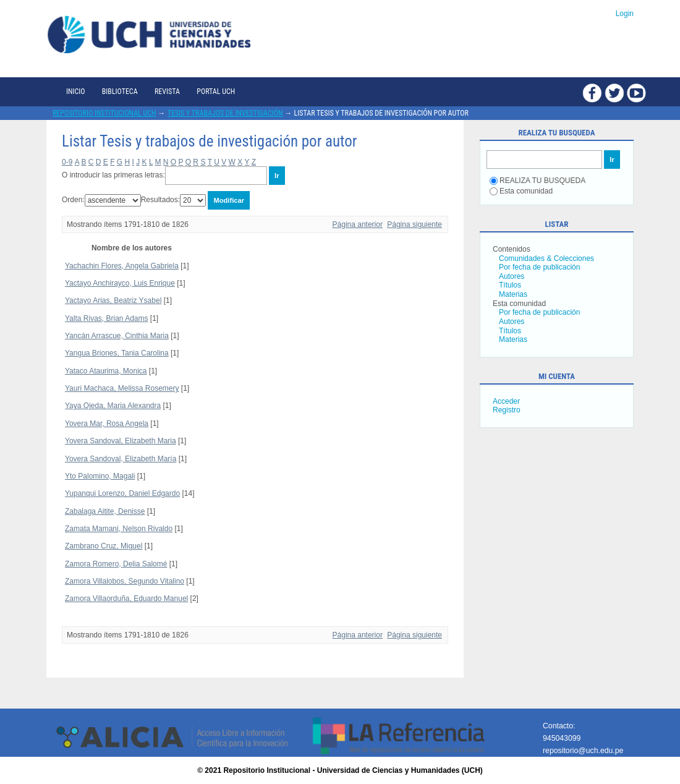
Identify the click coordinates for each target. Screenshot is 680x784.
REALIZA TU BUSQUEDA (538, 181)
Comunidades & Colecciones (546, 258)
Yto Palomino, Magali (100, 476)
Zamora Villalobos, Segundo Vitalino (125, 581)
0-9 (67, 162)
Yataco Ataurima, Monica (106, 371)
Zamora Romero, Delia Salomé (116, 564)
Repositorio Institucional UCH (104, 113)
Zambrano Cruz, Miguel (104, 546)
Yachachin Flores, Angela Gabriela (122, 266)
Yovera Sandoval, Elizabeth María (121, 459)
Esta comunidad (521, 191)
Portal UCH (216, 92)
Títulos (510, 285)
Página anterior (358, 224)
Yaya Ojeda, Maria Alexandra (113, 406)
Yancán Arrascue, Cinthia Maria (117, 336)
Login (625, 14)
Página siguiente (414, 224)
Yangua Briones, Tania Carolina (117, 353)
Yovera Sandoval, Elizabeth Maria (121, 441)
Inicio (75, 92)
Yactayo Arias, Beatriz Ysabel (113, 300)
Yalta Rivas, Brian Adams (107, 318)
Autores (512, 276)
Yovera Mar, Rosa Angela (107, 424)
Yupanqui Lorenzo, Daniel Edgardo (122, 493)
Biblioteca (120, 92)
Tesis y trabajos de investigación (225, 113)
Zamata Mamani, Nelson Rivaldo (119, 529)
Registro (507, 410)
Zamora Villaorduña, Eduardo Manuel (126, 599)
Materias (513, 294)
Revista (167, 92)
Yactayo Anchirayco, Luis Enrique (120, 283)
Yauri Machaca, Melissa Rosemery (122, 388)
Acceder (506, 401)
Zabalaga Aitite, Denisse (105, 511)
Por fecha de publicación (539, 267)
